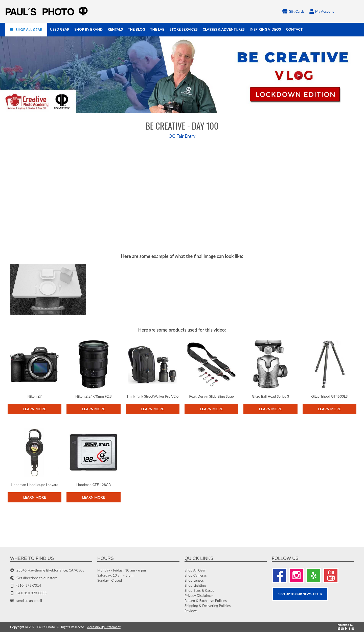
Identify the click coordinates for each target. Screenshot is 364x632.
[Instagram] (297, 575)
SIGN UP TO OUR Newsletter (300, 594)
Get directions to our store (37, 578)
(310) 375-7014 (29, 585)
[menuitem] (26, 30)
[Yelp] (314, 575)
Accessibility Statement (104, 627)
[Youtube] (331, 575)
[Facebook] (279, 575)
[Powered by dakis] (346, 627)
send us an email (29, 600)
